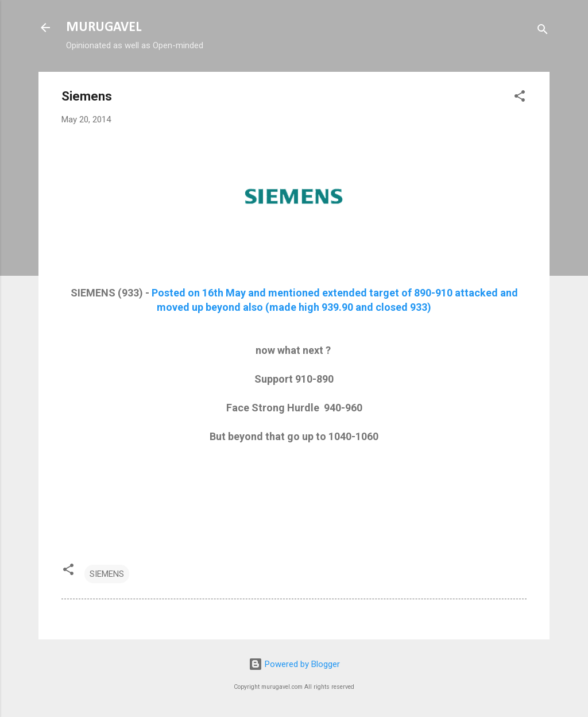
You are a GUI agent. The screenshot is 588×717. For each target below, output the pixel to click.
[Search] (543, 31)
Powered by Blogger (294, 664)
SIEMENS (107, 574)
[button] (520, 98)
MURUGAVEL (104, 28)
